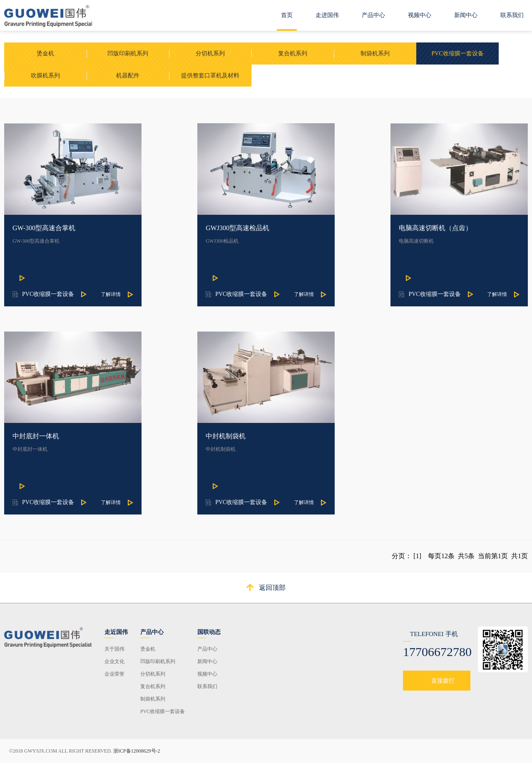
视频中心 (420, 15)
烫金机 (148, 649)
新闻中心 (466, 15)
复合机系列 (153, 686)
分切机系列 (153, 674)
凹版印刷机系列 (158, 661)
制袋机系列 (153, 699)
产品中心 (373, 15)
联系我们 (512, 15)
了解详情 (111, 294)
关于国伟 (114, 649)
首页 (287, 15)
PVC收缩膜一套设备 (163, 711)
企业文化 (114, 661)
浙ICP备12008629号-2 (137, 751)
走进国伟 (327, 15)
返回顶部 (272, 588)
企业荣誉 (114, 674)
